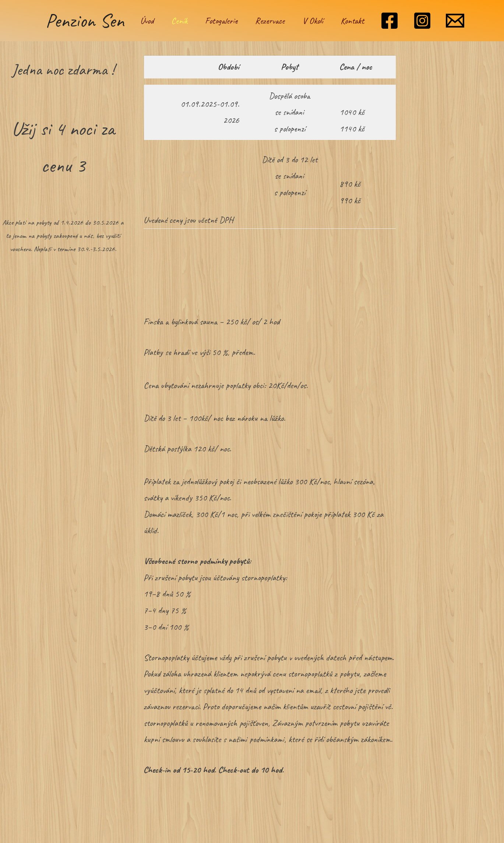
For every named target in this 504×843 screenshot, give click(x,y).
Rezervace (270, 21)
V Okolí (313, 21)
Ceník (179, 21)
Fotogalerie (221, 21)
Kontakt (352, 21)
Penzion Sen (85, 20)
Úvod (147, 21)
